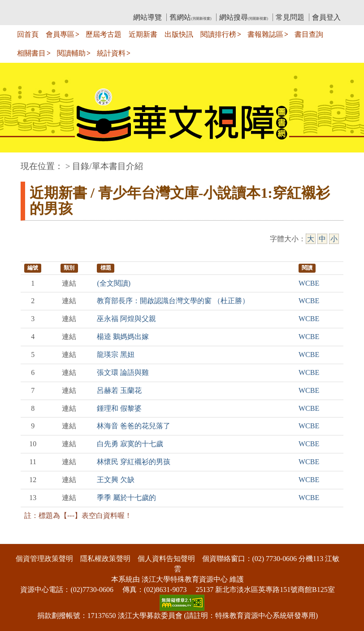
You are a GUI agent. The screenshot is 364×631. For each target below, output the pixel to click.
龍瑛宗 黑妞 (116, 355)
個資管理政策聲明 (44, 559)
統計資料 (111, 53)
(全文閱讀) (114, 283)
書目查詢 (309, 34)
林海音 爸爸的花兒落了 (134, 426)
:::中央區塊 (17, 162)
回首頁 (28, 34)
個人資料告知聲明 (166, 559)
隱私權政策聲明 (105, 559)
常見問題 (290, 17)
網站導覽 (147, 17)
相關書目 (31, 53)
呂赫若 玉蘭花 (119, 390)
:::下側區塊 (17, 538)
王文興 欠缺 (116, 480)
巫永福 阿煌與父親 (126, 319)
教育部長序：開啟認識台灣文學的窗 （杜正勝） (173, 301)
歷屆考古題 (104, 34)
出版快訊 (179, 34)
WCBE (309, 283)
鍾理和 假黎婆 (119, 408)
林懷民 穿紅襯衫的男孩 (134, 462)
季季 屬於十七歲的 (126, 498)
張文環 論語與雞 (123, 372)
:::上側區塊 (38, 7)
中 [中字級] (322, 239)
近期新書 (143, 34)
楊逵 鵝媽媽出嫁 (123, 337)
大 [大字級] (311, 239)
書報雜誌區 (265, 34)
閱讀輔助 (71, 53)
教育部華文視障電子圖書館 (100, 7)
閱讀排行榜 (218, 34)
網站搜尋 (244, 17)
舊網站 (190, 17)
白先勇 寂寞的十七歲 (130, 444)
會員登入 (326, 17)
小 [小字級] (334, 239)
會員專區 (60, 34)
